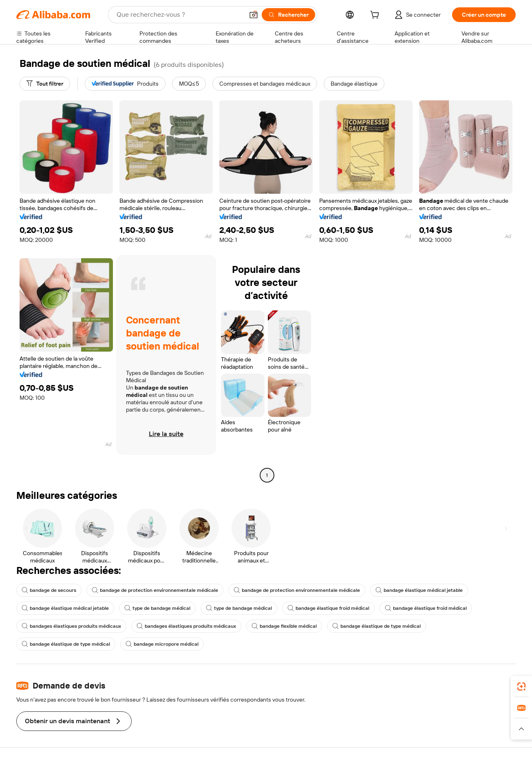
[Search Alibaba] (179, 15)
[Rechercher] (288, 15)
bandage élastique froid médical (328, 608)
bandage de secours (49, 590)
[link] (521, 686)
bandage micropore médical (162, 644)
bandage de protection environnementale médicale (155, 590)
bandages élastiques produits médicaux (71, 626)
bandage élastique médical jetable (419, 590)
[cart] (376, 16)
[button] (254, 15)
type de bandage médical (157, 608)
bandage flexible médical (284, 626)
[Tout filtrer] (45, 84)
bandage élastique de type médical (376, 626)
